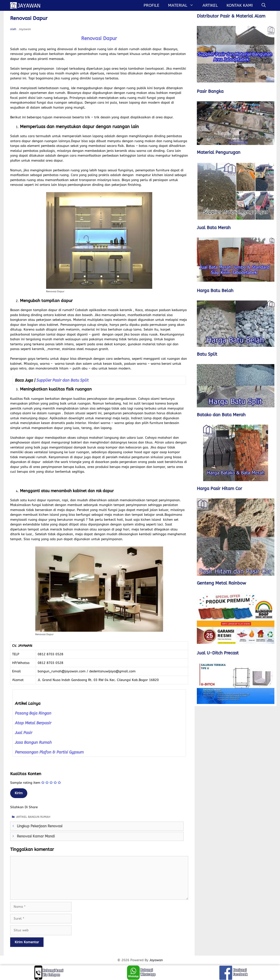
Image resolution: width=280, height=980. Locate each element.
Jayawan (156, 960)
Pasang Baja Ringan (33, 713)
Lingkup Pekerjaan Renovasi (40, 826)
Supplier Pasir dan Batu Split (62, 380)
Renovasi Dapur (99, 39)
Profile (151, 5)
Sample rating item (25, 783)
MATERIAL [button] (183, 5)
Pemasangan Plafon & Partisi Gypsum (49, 752)
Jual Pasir (24, 733)
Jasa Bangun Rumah (33, 742)
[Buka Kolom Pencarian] (264, 5)
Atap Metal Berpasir (33, 723)
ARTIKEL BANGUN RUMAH (33, 817)
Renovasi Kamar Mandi (36, 836)
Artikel (210, 5)
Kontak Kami (240, 5)
